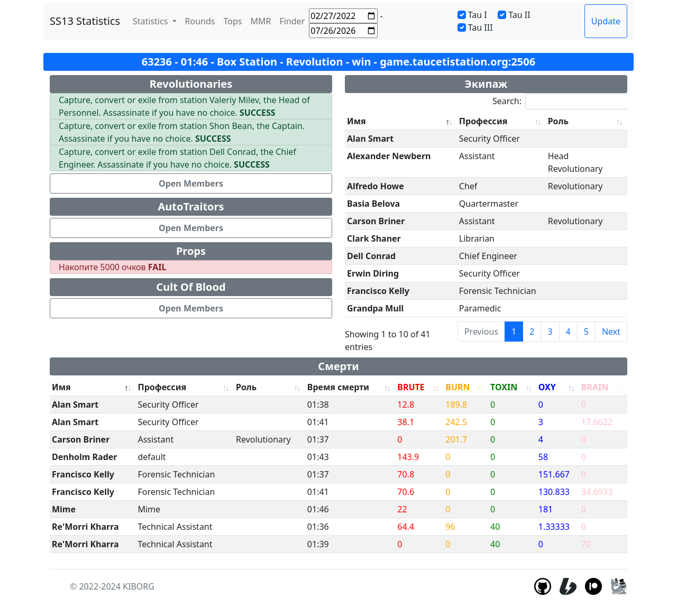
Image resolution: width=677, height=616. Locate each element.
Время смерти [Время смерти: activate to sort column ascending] (338, 387)
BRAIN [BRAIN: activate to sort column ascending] (595, 387)
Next (611, 332)
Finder (292, 21)
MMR (260, 21)
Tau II (519, 15)
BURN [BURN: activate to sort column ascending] (458, 387)
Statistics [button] (152, 21)
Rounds (200, 21)
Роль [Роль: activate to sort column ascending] (558, 121)
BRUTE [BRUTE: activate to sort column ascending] (411, 387)
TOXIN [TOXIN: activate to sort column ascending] (504, 387)
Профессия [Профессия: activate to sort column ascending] (483, 121)
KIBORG (139, 586)
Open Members (191, 183)
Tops (233, 21)
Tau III (481, 27)
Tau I (478, 15)
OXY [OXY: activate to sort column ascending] (547, 387)
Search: (566, 101)
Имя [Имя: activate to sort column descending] (356, 121)
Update (606, 21)
